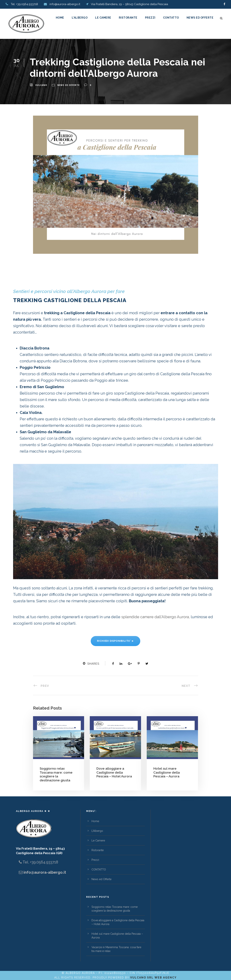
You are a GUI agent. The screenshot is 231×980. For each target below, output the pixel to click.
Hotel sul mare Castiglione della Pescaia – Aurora (167, 772)
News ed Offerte (200, 18)
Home (60, 18)
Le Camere (103, 18)
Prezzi (150, 18)
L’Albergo (80, 18)
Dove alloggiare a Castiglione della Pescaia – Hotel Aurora (114, 772)
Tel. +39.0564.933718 (40, 862)
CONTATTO (171, 18)
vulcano (41, 85)
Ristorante (128, 18)
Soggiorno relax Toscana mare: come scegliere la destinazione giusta (56, 774)
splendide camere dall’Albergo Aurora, (156, 617)
